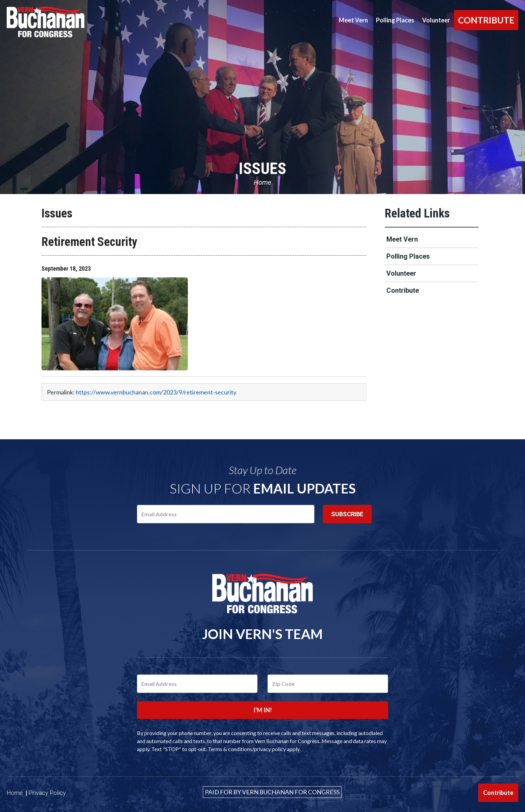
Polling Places (395, 20)
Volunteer (436, 20)
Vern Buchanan (65, 22)
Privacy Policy (47, 793)
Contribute (486, 20)
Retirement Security (89, 242)
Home (262, 182)
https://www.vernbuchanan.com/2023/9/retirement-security (156, 392)
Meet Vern (353, 20)
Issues (262, 168)
